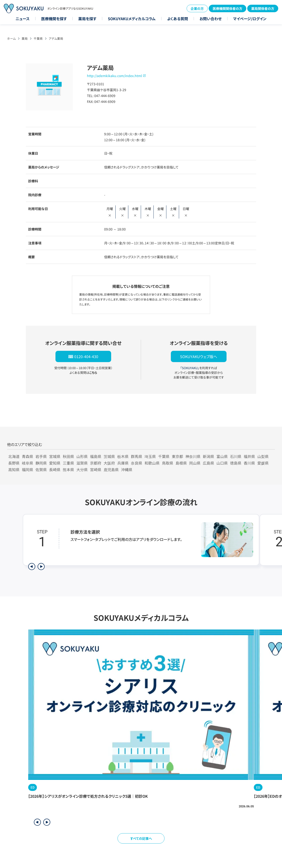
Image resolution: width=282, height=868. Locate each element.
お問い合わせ (211, 19)
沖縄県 (127, 469)
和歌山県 (152, 463)
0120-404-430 (86, 356)
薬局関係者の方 (263, 8)
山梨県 (263, 456)
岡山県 (195, 463)
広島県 (208, 463)
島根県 (181, 463)
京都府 (96, 463)
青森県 (27, 456)
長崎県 (55, 469)
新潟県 (208, 456)
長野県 (14, 463)
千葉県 (38, 38)
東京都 (177, 456)
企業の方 (197, 8)
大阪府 (109, 463)
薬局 (25, 38)
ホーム (11, 38)
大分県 (82, 469)
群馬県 (137, 456)
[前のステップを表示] (32, 567)
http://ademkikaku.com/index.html (114, 76)
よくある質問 (178, 19)
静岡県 (41, 463)
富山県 (222, 456)
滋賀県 (82, 463)
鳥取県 (168, 463)
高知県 (14, 469)
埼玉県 (150, 456)
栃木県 (123, 456)
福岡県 (27, 469)
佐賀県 (41, 469)
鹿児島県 (111, 469)
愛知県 (55, 463)
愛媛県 (263, 463)
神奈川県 (193, 456)
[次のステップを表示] (41, 567)
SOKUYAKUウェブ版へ (199, 356)
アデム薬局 (56, 38)
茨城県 (109, 456)
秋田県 (68, 456)
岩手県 (41, 456)
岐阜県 (27, 463)
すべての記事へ (141, 838)
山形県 (82, 456)
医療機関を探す (54, 19)
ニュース (23, 19)
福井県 (249, 456)
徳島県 (236, 463)
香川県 (249, 463)
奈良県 (137, 463)
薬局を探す (87, 19)
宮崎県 (96, 469)
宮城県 (55, 456)
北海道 (14, 456)
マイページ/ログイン (250, 19)
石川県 (236, 456)
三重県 (68, 463)
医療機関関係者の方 (227, 8)
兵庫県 (123, 463)
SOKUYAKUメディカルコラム (132, 19)
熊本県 (68, 469)
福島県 (96, 456)
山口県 (222, 463)
